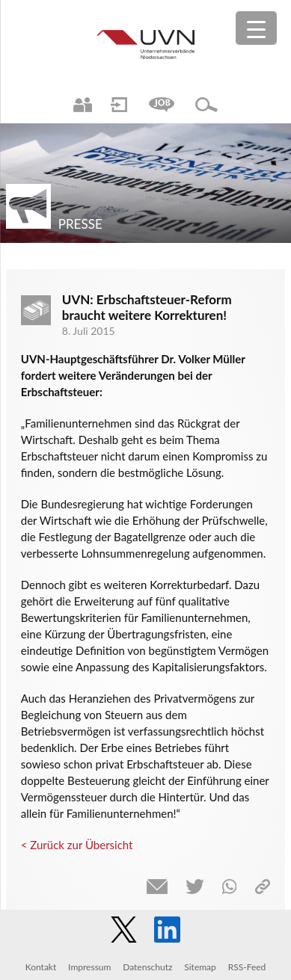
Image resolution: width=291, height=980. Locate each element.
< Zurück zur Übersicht (77, 845)
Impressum (89, 967)
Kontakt (41, 967)
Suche (206, 105)
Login (119, 105)
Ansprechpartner (83, 105)
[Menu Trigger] (256, 28)
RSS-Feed (247, 967)
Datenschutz (147, 967)
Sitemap (200, 967)
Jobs (162, 105)
